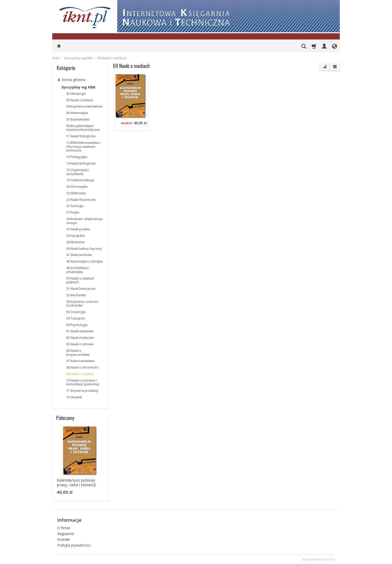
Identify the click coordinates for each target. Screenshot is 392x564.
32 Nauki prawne (78, 229)
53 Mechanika (76, 295)
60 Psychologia (77, 325)
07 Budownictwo (78, 119)
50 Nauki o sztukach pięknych (80, 280)
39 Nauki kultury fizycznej (84, 249)
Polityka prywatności (74, 544)
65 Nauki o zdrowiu (80, 344)
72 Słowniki (74, 397)
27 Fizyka (73, 212)
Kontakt (64, 539)
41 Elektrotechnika (79, 255)
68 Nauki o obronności (82, 367)
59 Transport (75, 318)
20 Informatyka (77, 187)
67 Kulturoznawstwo (80, 361)
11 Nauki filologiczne (81, 136)
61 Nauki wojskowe (80, 331)
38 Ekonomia (75, 242)
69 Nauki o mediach (80, 374)
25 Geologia (75, 206)
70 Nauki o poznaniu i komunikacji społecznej (83, 382)
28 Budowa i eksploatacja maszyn (84, 221)
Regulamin (66, 533)
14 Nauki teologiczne (81, 163)
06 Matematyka (77, 113)
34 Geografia (75, 236)
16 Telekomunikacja (80, 180)
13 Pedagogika (77, 157)
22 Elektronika (76, 193)
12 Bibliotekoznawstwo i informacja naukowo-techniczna (83, 147)
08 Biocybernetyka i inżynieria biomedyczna (83, 128)
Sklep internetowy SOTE (318, 559)
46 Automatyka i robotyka (84, 261)
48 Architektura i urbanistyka (78, 270)
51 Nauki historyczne (81, 289)
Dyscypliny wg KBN (78, 87)
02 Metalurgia (76, 94)
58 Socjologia (76, 312)
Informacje (69, 520)
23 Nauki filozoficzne (81, 200)
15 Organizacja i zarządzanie (78, 172)
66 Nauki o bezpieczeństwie (78, 353)
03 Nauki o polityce (80, 100)
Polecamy (65, 418)
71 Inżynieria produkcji (82, 391)
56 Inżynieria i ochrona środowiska (82, 304)
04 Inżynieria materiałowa (84, 106)
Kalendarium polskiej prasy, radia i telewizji (76, 483)
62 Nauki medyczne (80, 338)
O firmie (64, 527)
